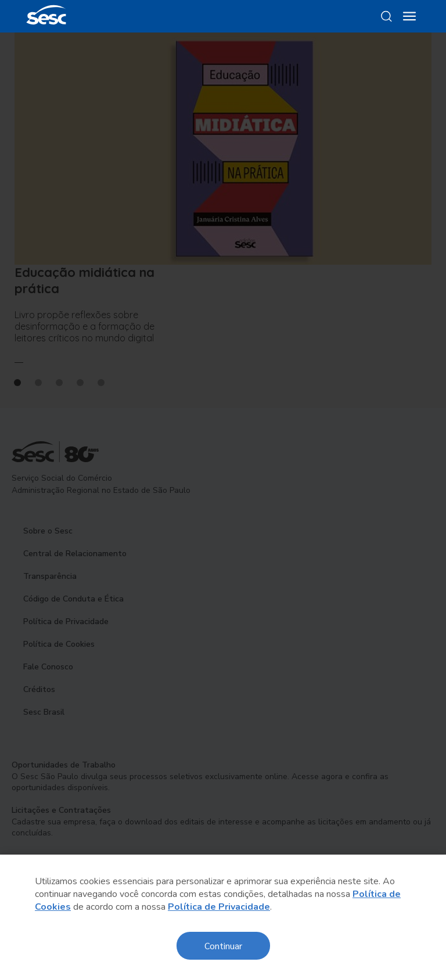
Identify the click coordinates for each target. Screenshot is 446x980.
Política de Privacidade (219, 907)
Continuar (223, 945)
